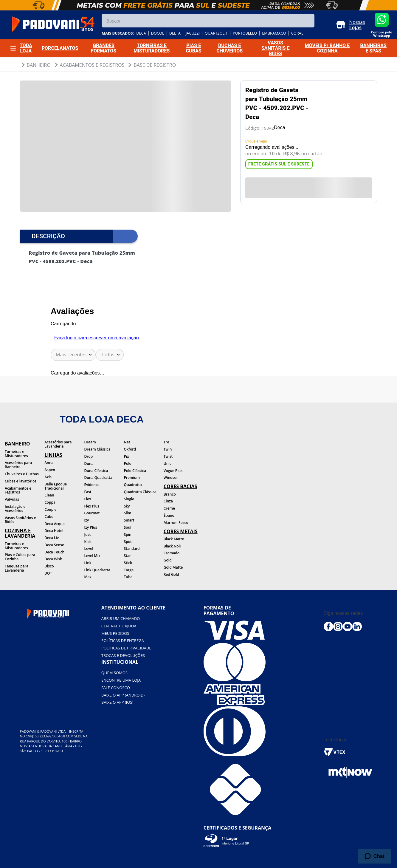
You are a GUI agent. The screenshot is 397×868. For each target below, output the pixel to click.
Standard (132, 549)
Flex (87, 499)
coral (297, 33)
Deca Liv (52, 538)
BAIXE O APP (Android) (123, 695)
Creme (169, 508)
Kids (88, 542)
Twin (168, 449)
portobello (245, 33)
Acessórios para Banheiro (18, 465)
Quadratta (133, 485)
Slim (128, 513)
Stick (128, 563)
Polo (128, 464)
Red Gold (171, 574)
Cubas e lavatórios (21, 481)
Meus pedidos (115, 633)
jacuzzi (193, 33)
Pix (127, 456)
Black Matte (174, 539)
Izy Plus (90, 527)
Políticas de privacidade (126, 648)
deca (141, 33)
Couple (50, 509)
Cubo (49, 517)
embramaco (274, 33)
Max (88, 577)
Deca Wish (53, 559)
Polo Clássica (135, 471)
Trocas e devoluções (123, 655)
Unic (168, 464)
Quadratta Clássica (140, 492)
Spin (128, 534)
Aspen (50, 470)
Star (127, 556)
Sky (127, 506)
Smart (129, 520)
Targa (129, 570)
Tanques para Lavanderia (17, 568)
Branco (170, 494)
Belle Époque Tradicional (56, 486)
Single (129, 499)
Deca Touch (54, 552)
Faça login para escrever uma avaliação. (97, 338)
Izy (86, 520)
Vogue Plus (173, 471)
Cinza (168, 501)
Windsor (171, 478)
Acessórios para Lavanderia (58, 444)
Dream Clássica (97, 449)
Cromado (172, 553)
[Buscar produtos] (308, 21)
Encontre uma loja (121, 680)
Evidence (92, 485)
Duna (89, 464)
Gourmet (92, 513)
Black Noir (172, 546)
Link (88, 563)
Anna (49, 463)
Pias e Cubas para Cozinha (20, 557)
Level (89, 549)
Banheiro (39, 65)
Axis (48, 477)
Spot (128, 542)
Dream (90, 442)
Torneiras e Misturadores (16, 454)
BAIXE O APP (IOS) (117, 702)
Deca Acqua (55, 524)
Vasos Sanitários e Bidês (20, 520)
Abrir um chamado (121, 618)
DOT (48, 573)
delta (175, 33)
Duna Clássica (96, 471)
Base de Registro (155, 65)
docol (158, 33)
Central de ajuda (119, 626)
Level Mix (92, 556)
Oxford (130, 449)
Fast (88, 492)
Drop (88, 456)
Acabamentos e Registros (92, 65)
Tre (166, 442)
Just (87, 534)
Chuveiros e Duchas (22, 474)
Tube (128, 577)
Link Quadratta (97, 570)
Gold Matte (173, 567)
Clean (49, 495)
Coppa (50, 502)
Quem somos (114, 673)
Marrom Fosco (176, 523)
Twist (168, 456)
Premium (132, 478)
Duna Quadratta (98, 478)
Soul (128, 527)
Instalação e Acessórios (15, 509)
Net (127, 442)
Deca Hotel (54, 531)
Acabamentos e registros (18, 490)
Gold (168, 560)
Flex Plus (92, 506)
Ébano (169, 515)
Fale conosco (116, 688)
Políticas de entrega (123, 640)
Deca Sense (54, 545)
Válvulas (12, 499)
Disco (49, 566)
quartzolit (216, 33)
